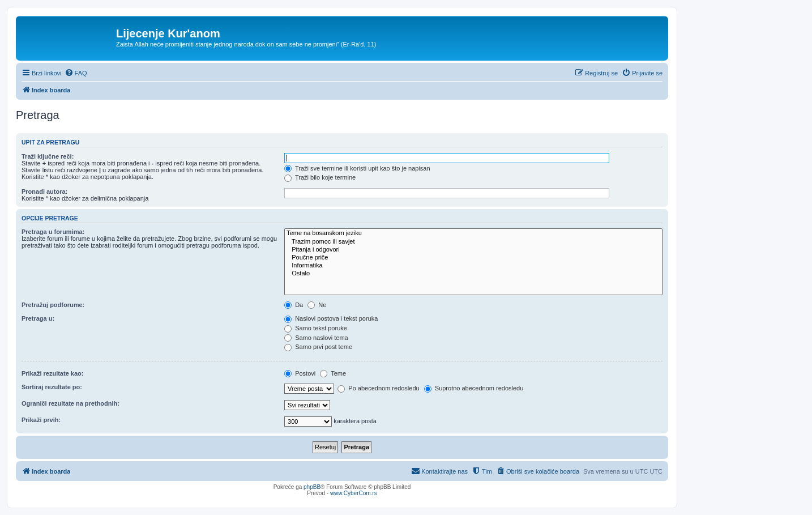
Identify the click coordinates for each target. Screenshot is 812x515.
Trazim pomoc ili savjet (473, 242)
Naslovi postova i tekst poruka (331, 318)
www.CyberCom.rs (354, 493)
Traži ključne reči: (48, 156)
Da (294, 305)
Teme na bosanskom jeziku (473, 233)
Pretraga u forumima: (53, 232)
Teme (333, 373)
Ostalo (473, 274)
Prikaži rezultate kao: (52, 373)
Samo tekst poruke (316, 328)
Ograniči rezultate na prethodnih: (70, 403)
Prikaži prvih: (41, 420)
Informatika (473, 266)
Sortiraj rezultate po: (52, 387)
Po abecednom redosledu (378, 388)
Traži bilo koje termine (320, 177)
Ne (317, 305)
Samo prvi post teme (318, 347)
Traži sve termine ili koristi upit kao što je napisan (357, 168)
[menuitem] (76, 73)
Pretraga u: (38, 318)
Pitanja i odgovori (473, 250)
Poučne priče (473, 258)
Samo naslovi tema (316, 338)
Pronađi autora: (44, 191)
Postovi (300, 373)
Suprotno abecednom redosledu (474, 388)
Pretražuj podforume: (53, 305)
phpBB (312, 487)
